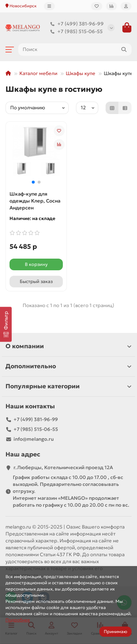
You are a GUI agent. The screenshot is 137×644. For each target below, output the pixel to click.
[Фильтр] (6, 324)
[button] (33, 182)
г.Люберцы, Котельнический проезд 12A (63, 468)
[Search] (75, 50)
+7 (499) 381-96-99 (75, 24)
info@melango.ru (34, 439)
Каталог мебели (38, 73)
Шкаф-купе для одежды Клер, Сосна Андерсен (35, 201)
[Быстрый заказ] (36, 282)
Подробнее (18, 620)
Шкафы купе (81, 73)
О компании (68, 346)
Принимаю (115, 631)
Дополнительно (68, 366)
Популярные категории (68, 386)
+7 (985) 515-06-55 (75, 32)
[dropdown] (49, 6)
